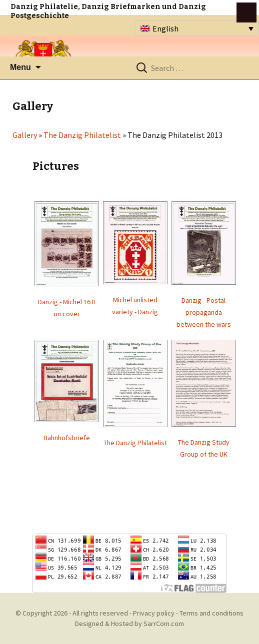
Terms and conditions (211, 613)
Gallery (25, 135)
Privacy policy (154, 613)
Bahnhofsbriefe (67, 438)
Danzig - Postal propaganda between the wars (204, 312)
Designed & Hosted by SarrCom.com (129, 624)
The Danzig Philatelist (82, 135)
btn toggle (246, 12)
